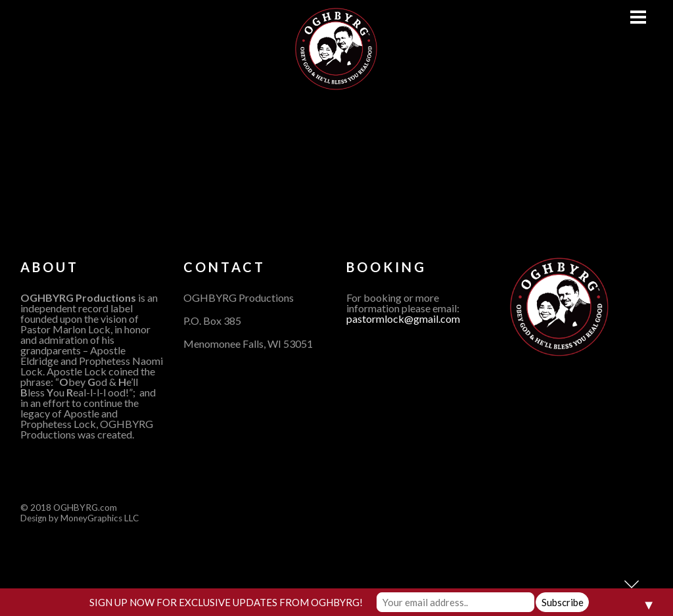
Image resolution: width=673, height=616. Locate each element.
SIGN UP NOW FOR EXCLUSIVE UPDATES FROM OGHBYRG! (226, 602)
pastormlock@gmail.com (403, 319)
